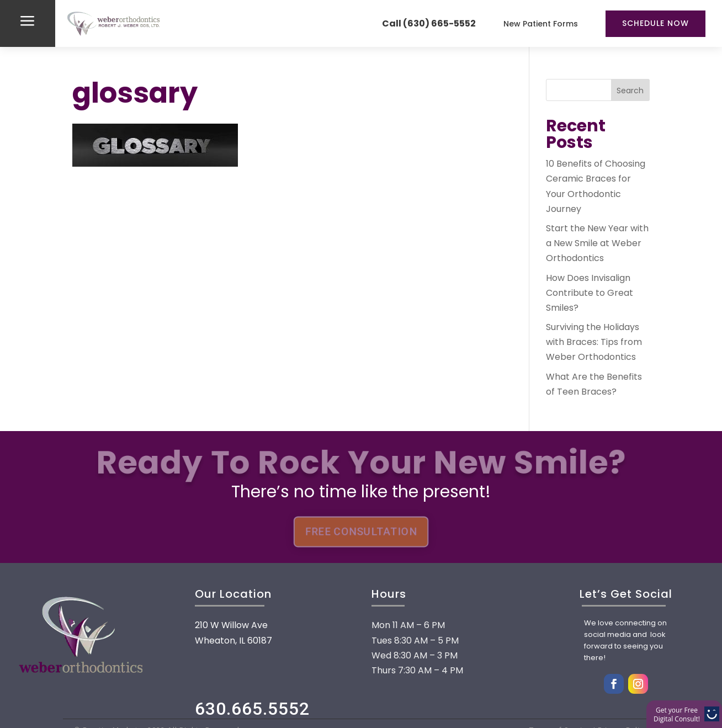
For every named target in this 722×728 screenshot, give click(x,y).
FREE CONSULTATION (361, 532)
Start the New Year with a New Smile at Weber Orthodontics (597, 243)
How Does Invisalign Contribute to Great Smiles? (590, 293)
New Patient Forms (541, 24)
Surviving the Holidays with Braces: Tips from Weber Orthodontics (594, 342)
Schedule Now (655, 23)
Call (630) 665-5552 (429, 23)
